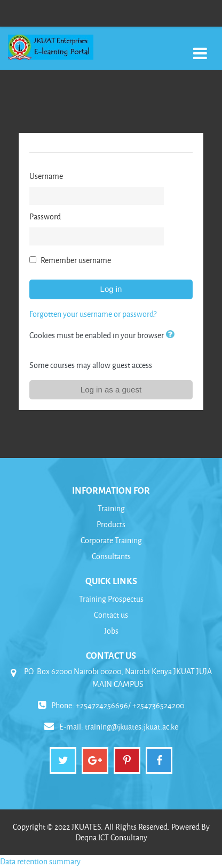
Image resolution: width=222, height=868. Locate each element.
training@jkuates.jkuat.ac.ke (132, 727)
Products (111, 524)
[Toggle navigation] (200, 48)
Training (111, 508)
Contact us (111, 615)
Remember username (76, 260)
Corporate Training (111, 540)
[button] (172, 335)
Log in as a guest (111, 390)
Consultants (111, 556)
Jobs (111, 631)
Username (46, 176)
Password (45, 216)
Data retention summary (40, 861)
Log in (111, 289)
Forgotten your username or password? (93, 314)
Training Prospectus (111, 599)
